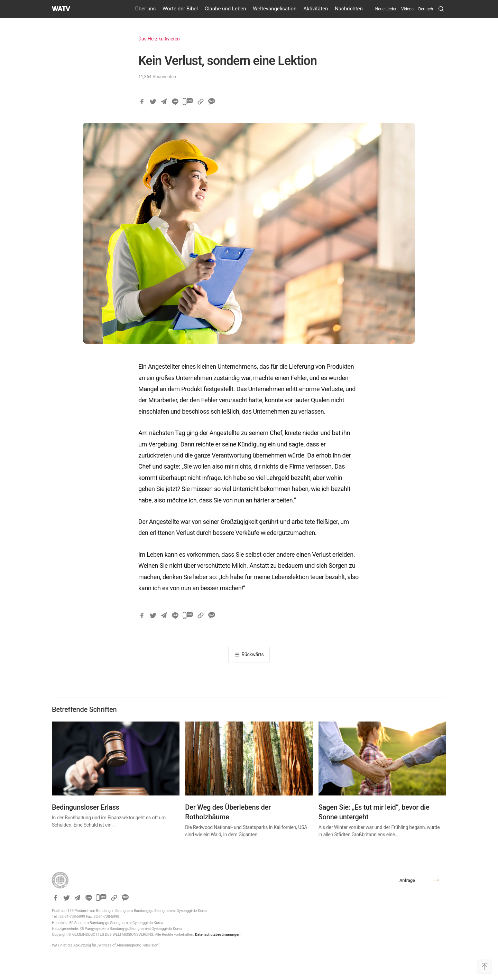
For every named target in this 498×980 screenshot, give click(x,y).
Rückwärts (253, 654)
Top (485, 967)
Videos (407, 9)
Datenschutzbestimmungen (218, 935)
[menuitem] (426, 9)
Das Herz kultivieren (159, 39)
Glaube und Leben (225, 9)
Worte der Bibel (180, 9)
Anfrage (407, 880)
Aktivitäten (316, 9)
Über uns (145, 9)
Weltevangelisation (275, 9)
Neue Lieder (386, 9)
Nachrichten (349, 9)
